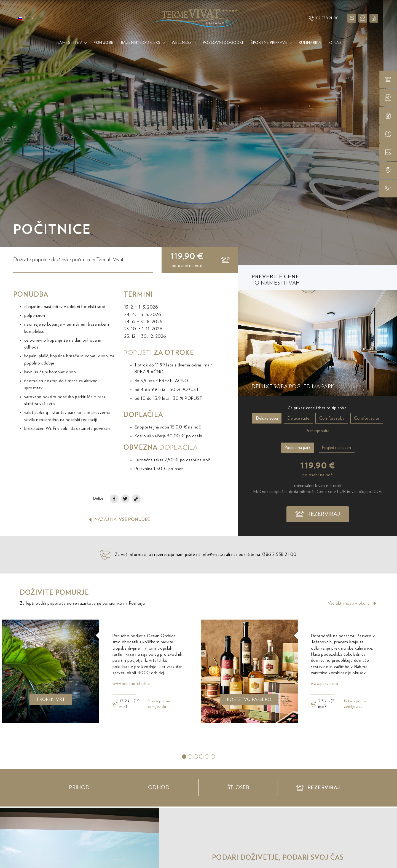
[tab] (184, 757)
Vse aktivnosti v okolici (352, 603)
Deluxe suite (298, 418)
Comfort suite (367, 418)
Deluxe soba (267, 418)
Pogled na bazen (336, 448)
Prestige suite (318, 431)
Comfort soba (332, 418)
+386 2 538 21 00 (279, 563)
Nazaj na (119, 519)
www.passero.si (325, 684)
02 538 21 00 (324, 18)
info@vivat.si (213, 563)
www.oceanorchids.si (131, 684)
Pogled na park (297, 448)
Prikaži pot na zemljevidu (159, 704)
